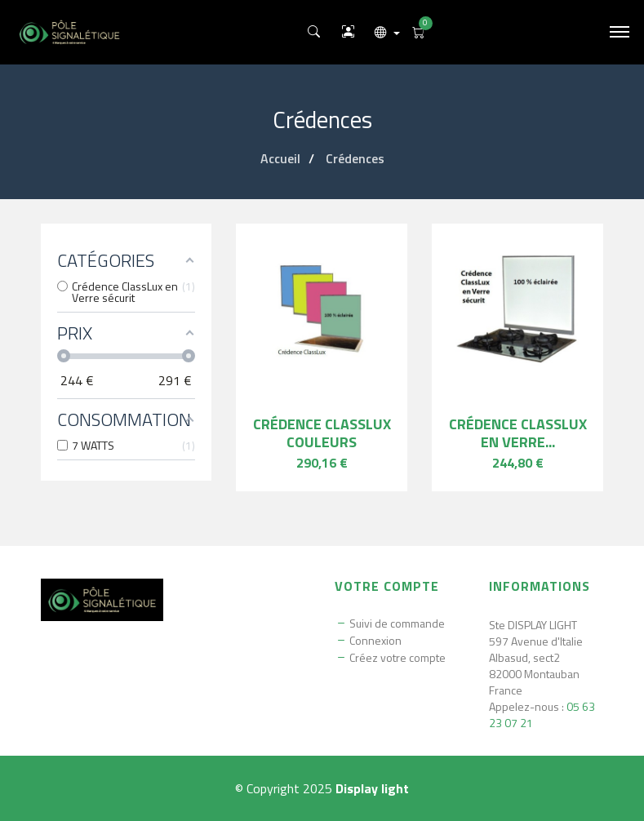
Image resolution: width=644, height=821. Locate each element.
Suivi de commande (397, 624)
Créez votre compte (398, 658)
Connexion (375, 641)
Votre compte (387, 586)
